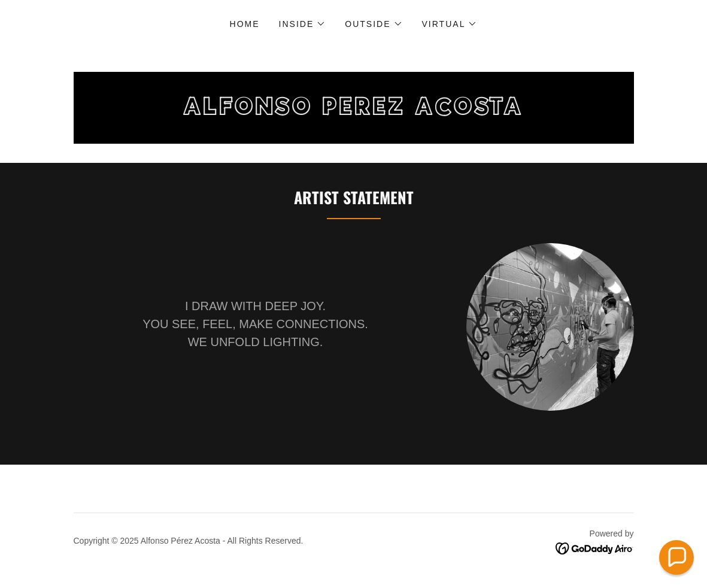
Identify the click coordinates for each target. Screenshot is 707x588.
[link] (354, 112)
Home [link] (245, 24)
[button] (303, 24)
